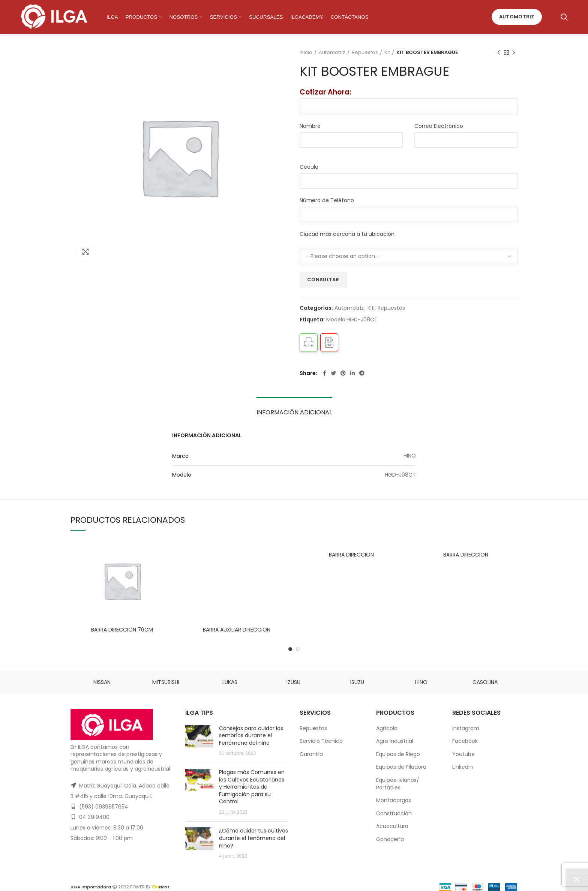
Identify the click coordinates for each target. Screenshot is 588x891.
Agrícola (387, 728)
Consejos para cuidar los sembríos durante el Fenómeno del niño (251, 736)
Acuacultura (392, 826)
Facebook (465, 741)
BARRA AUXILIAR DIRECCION (237, 555)
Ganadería (390, 839)
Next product (514, 53)
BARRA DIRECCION (351, 555)
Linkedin (463, 767)
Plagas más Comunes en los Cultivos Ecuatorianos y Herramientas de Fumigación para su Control (252, 787)
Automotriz (517, 17)
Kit (387, 52)
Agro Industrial (395, 741)
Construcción (394, 813)
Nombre (310, 126)
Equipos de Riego (398, 754)
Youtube (463, 754)
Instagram (466, 728)
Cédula (309, 167)
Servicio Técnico (321, 741)
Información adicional (294, 412)
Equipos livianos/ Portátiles (398, 784)
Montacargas (394, 800)
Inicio (306, 52)
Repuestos (365, 52)
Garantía (311, 754)
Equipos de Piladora (401, 767)
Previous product (499, 53)
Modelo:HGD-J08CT (352, 320)
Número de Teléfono (327, 200)
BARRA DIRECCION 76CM (122, 630)
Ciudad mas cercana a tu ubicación (347, 234)
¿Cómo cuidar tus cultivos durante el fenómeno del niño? (253, 838)
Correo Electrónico (439, 126)
